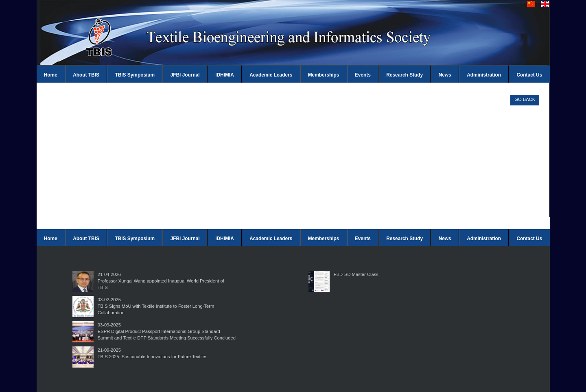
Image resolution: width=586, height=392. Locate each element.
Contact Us (530, 75)
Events (363, 75)
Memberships (324, 75)
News (445, 75)
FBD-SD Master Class (356, 274)
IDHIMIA (225, 75)
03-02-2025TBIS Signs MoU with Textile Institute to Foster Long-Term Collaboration (156, 306)
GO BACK (525, 99)
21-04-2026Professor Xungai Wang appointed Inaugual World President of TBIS (161, 281)
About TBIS (86, 75)
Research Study (405, 75)
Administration (484, 75)
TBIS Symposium (135, 75)
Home (51, 75)
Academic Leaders (271, 75)
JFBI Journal (185, 75)
